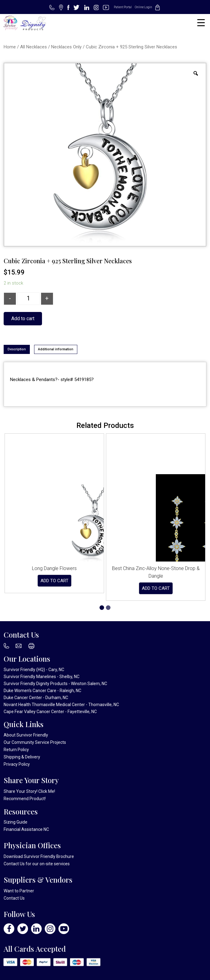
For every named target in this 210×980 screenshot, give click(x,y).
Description (17, 349)
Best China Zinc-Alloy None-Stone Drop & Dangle (156, 572)
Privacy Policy (17, 764)
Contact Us (14, 864)
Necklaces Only (66, 47)
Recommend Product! (25, 799)
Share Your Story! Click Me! (29, 791)
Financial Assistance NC (26, 829)
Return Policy (16, 750)
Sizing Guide (16, 822)
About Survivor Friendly (26, 735)
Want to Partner (19, 891)
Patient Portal (123, 7)
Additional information (56, 349)
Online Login (143, 7)
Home (10, 47)
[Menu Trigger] (201, 23)
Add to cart (23, 318)
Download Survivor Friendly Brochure (39, 856)
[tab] (17, 349)
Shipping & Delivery (22, 757)
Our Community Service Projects (35, 742)
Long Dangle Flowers (54, 568)
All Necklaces (33, 47)
